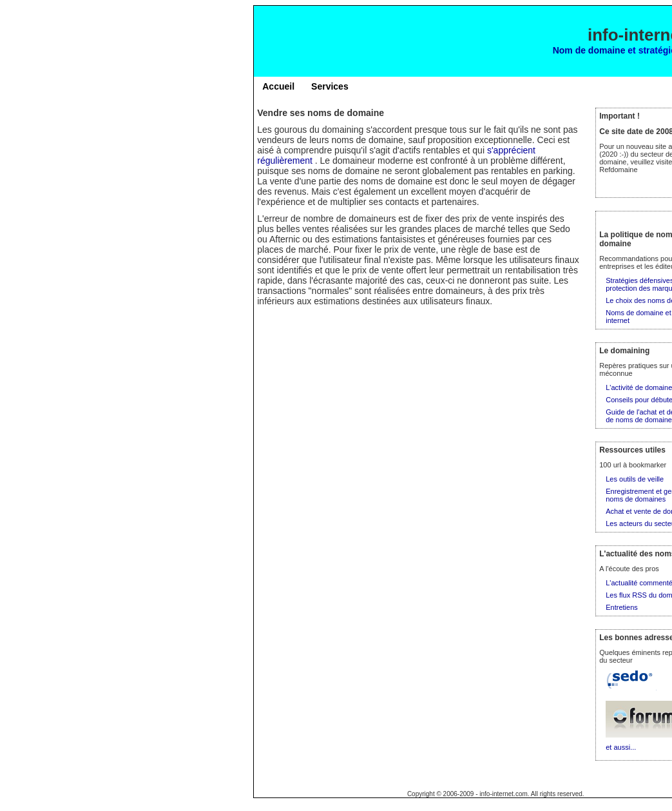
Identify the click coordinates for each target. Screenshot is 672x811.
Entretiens (622, 607)
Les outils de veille (635, 479)
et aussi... (621, 747)
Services (330, 86)
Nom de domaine (589, 50)
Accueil (278, 86)
